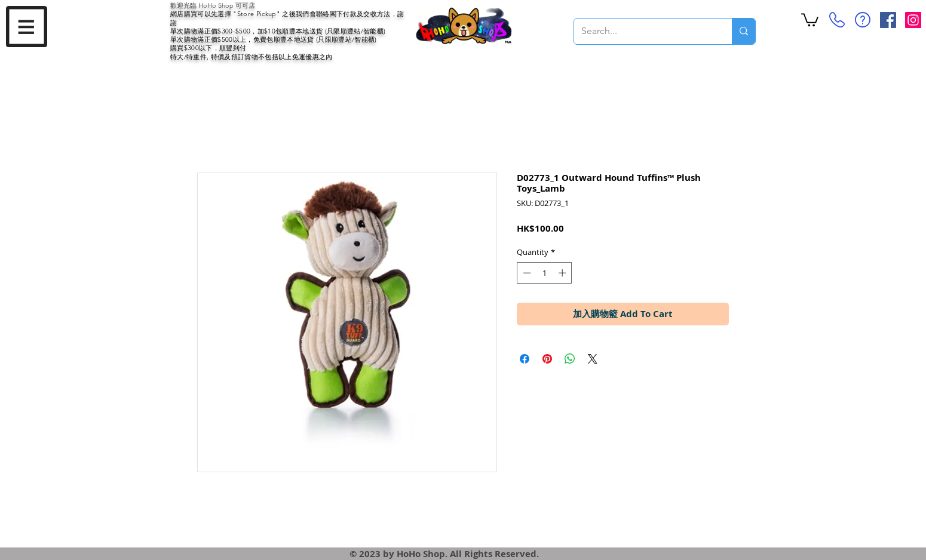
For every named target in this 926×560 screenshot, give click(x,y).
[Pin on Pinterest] (547, 359)
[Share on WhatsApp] (570, 359)
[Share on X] (593, 359)
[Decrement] (526, 273)
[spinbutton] (545, 273)
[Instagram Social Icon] (913, 20)
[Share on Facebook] (525, 359)
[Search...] (644, 31)
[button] (27, 27)
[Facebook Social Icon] (888, 20)
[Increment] (563, 273)
